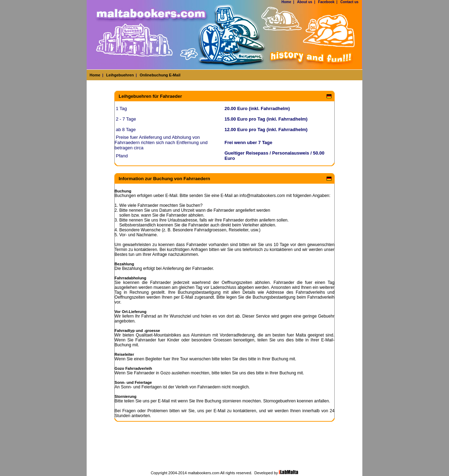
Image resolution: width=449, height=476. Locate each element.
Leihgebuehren (120, 75)
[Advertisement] (224, 453)
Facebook (326, 2)
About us (305, 2)
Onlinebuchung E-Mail (160, 75)
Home (286, 2)
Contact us (349, 2)
